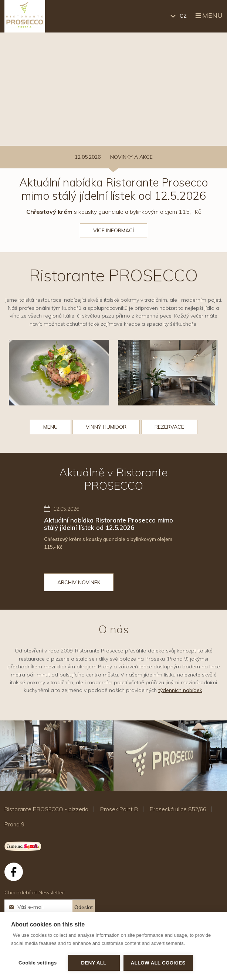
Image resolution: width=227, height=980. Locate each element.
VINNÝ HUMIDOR (106, 427)
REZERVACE (169, 427)
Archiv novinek (79, 582)
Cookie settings (38, 963)
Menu (208, 16)
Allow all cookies (158, 963)
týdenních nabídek (180, 690)
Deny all (94, 963)
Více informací (113, 230)
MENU (50, 427)
